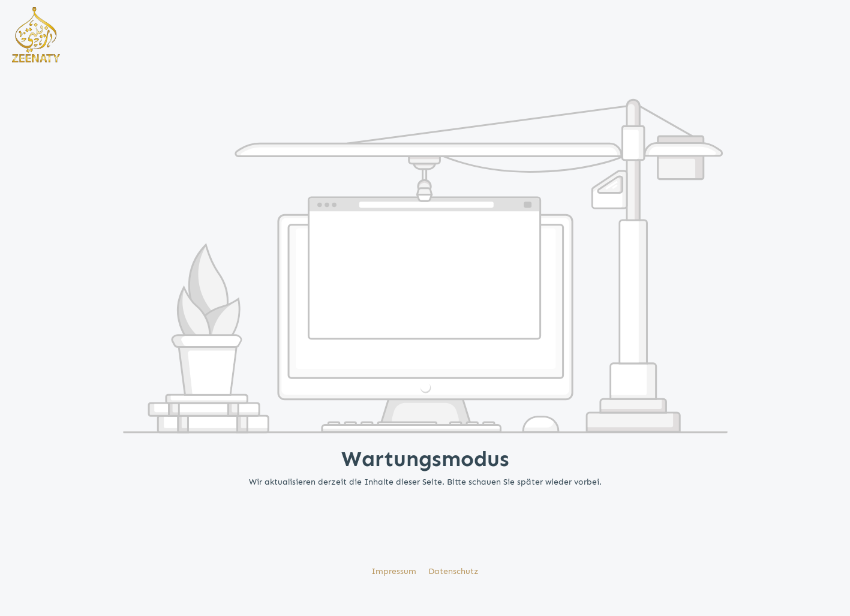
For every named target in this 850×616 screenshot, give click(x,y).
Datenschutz (453, 571)
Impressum (395, 571)
